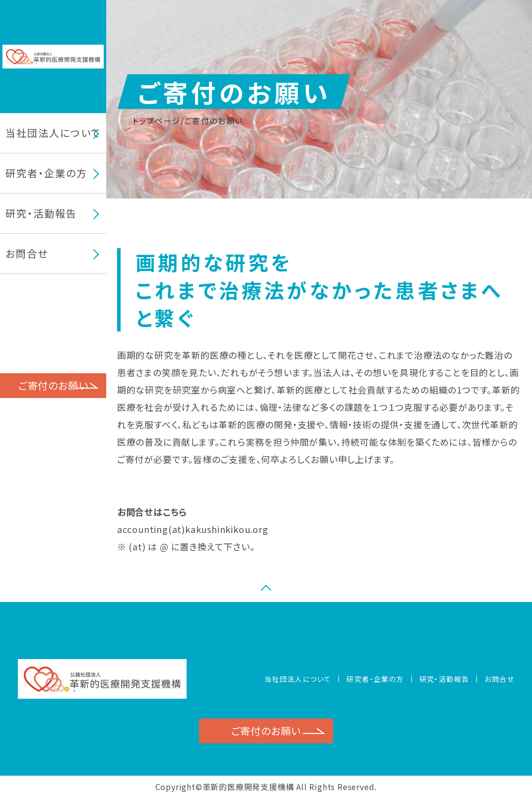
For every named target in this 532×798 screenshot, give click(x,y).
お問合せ (27, 254)
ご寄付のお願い (53, 385)
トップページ (157, 121)
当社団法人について (298, 679)
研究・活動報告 (41, 213)
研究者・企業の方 (375, 679)
